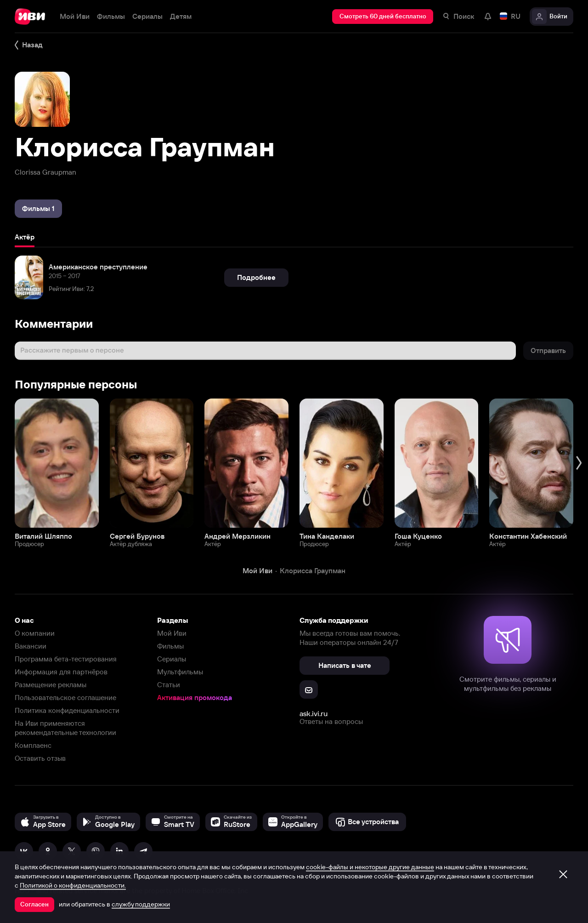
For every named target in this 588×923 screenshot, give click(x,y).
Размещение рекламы (51, 685)
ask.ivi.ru (314, 713)
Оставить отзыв (40, 758)
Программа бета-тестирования (66, 659)
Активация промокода (195, 698)
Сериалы (172, 659)
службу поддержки (141, 904)
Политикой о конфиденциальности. (73, 885)
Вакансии (31, 646)
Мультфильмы (180, 672)
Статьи (169, 685)
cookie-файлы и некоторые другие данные (370, 867)
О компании (35, 633)
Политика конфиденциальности (67, 710)
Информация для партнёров (61, 672)
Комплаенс (33, 745)
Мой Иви (172, 633)
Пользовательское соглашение (65, 698)
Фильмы (170, 646)
